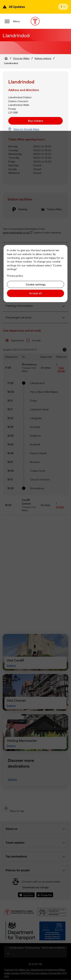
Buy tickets (35, 121)
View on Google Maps (26, 129)
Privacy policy (15, 276)
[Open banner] (63, 7)
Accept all (36, 293)
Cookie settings (36, 284)
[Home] (6, 58)
